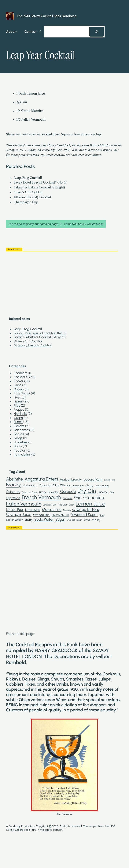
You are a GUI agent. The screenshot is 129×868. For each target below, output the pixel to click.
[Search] (97, 32)
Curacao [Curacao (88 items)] (68, 491)
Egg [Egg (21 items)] (112, 492)
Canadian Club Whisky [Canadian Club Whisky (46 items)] (54, 485)
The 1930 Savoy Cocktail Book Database (47, 16)
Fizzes (18, 401)
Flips (17, 405)
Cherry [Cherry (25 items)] (89, 486)
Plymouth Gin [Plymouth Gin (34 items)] (60, 515)
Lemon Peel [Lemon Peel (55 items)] (15, 510)
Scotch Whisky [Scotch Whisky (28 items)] (14, 520)
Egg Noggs (22, 393)
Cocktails (20, 377)
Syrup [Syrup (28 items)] (87, 520)
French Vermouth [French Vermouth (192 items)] (41, 497)
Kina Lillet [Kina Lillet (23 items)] (62, 505)
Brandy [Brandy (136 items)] (13, 485)
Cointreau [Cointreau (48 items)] (13, 492)
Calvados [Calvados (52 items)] (30, 485)
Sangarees (22, 430)
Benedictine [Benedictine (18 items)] (110, 480)
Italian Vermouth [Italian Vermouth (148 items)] (24, 504)
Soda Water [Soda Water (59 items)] (44, 519)
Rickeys (19, 426)
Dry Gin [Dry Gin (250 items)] (87, 491)
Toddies (20, 450)
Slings (18, 438)
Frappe (19, 409)
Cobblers (20, 373)
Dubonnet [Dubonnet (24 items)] (103, 492)
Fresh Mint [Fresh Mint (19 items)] (68, 498)
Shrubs (19, 434)
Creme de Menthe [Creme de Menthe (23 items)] (49, 492)
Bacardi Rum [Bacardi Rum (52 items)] (93, 479)
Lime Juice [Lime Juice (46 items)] (33, 510)
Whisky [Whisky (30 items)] (96, 520)
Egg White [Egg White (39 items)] (13, 498)
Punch (18, 422)
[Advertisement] (62, 281)
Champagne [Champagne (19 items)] (78, 486)
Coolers (19, 381)
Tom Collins (22, 454)
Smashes (21, 442)
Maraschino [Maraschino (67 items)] (52, 509)
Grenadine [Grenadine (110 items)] (94, 498)
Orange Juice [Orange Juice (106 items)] (19, 514)
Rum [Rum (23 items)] (102, 515)
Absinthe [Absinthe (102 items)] (15, 479)
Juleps (18, 418)
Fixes (17, 397)
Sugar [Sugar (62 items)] (60, 519)
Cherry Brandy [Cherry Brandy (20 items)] (102, 486)
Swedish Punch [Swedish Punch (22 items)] (74, 520)
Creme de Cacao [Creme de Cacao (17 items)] (30, 492)
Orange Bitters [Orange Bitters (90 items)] (86, 509)
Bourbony (15, 826)
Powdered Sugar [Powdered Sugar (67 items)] (84, 515)
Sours (18, 446)
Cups (18, 385)
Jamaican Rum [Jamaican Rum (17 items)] (50, 505)
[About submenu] (17, 32)
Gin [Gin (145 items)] (78, 497)
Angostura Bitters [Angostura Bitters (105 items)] (41, 479)
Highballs (20, 414)
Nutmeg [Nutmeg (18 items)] (67, 510)
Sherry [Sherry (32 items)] (29, 520)
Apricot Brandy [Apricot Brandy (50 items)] (71, 479)
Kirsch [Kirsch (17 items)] (71, 505)
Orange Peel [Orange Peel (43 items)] (42, 515)
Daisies (19, 389)
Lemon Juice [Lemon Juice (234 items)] (90, 504)
